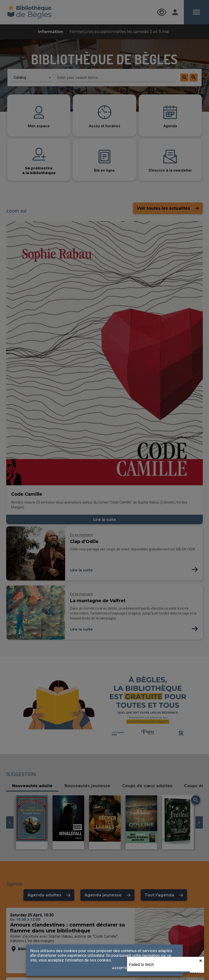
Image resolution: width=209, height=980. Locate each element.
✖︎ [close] (201, 961)
